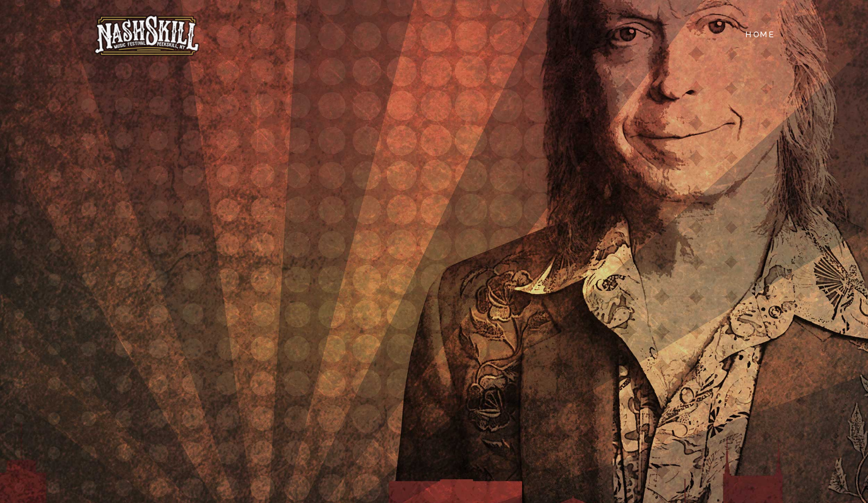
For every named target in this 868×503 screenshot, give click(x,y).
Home (760, 34)
